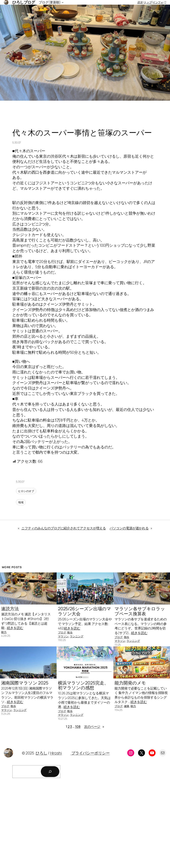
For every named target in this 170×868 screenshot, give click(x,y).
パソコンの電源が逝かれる (129, 528)
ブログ (62, 632)
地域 (21, 502)
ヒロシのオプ (26, 491)
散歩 (70, 632)
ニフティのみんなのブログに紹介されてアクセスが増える (64, 528)
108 (78, 726)
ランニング (77, 636)
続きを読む (15, 628)
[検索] (50, 772)
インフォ (158, 2)
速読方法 (10, 609)
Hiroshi (56, 753)
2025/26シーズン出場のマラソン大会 (85, 611)
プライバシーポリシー (90, 753)
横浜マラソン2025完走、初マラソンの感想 (83, 685)
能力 (4, 632)
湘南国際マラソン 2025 (25, 683)
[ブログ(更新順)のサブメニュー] (63, 2)
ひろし (41, 753)
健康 (127, 706)
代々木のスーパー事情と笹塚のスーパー (82, 132)
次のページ (94, 727)
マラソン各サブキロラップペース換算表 (140, 611)
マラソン (63, 636)
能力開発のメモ (130, 683)
